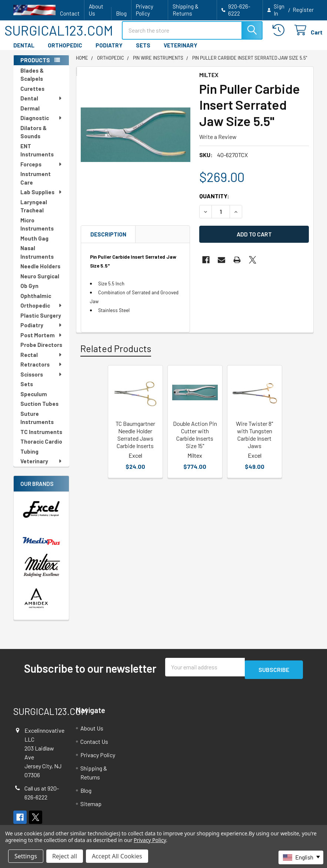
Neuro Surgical (40, 283)
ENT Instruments (37, 157)
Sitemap (91, 808)
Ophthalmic (36, 302)
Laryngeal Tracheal (34, 213)
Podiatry (41, 332)
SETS (143, 52)
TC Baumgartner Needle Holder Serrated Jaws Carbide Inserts (135, 441)
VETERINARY (181, 52)
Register (303, 10)
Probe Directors (41, 351)
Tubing (29, 458)
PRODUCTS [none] (35, 67)
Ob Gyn (29, 292)
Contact (70, 13)
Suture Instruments (37, 425)
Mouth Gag (34, 245)
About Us (96, 10)
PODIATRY (109, 52)
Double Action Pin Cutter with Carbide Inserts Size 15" (195, 441)
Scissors (41, 381)
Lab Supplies (41, 199)
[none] (136, 142)
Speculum (34, 401)
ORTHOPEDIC (65, 52)
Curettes (32, 95)
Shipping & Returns (186, 10)
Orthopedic (41, 312)
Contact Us (94, 746)
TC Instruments (41, 438)
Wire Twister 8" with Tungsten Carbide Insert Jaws (254, 441)
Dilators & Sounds (34, 139)
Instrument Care (36, 185)
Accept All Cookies (117, 856)
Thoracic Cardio (41, 448)
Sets (27, 391)
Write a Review (218, 143)
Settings (26, 856)
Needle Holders (40, 273)
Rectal (41, 361)
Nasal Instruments (37, 259)
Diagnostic (41, 125)
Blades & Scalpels (32, 81)
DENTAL (24, 52)
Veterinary (41, 468)
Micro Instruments (37, 231)
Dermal (30, 115)
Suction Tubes (39, 410)
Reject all (65, 856)
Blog (121, 13)
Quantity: (214, 203)
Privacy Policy (145, 10)
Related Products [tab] (116, 355)
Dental (41, 105)
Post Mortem (41, 342)
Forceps (41, 171)
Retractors (41, 371)
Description (108, 241)
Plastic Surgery (41, 322)
